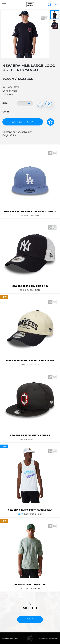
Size (5, 103)
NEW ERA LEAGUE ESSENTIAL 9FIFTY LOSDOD (30, 211)
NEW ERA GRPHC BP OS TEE (30, 585)
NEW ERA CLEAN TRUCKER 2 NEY (30, 286)
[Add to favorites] (50, 122)
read (30, 619)
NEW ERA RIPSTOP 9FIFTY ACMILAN (30, 435)
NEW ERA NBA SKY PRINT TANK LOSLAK (30, 510)
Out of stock (23, 122)
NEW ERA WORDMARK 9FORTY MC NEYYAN (30, 361)
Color (6, 112)
